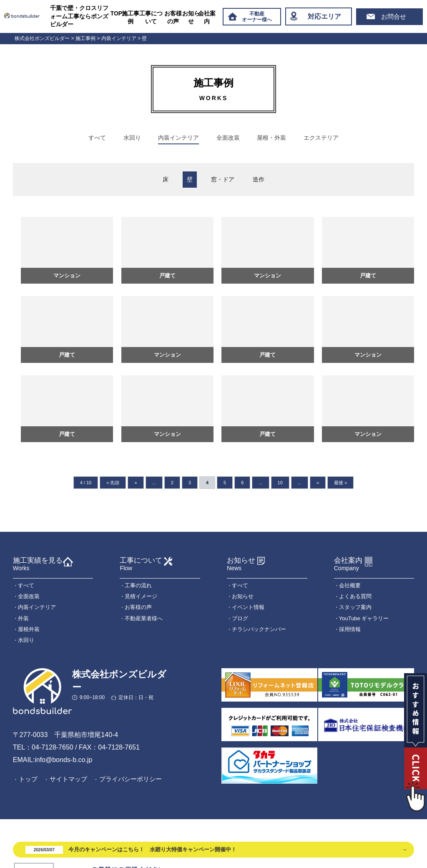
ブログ (240, 618)
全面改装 (228, 138)
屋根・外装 (271, 138)
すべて (97, 138)
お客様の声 (173, 18)
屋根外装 (29, 629)
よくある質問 (355, 597)
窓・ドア (223, 179)
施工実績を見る (38, 564)
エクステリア (321, 138)
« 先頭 (113, 483)
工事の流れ (138, 585)
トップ (28, 779)
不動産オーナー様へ (257, 17)
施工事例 (131, 18)
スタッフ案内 (355, 608)
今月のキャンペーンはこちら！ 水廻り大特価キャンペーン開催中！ (131, 850)
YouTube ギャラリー (364, 618)
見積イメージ (141, 597)
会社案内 (207, 18)
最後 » (340, 483)
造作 (259, 179)
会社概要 (350, 585)
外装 (23, 618)
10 (280, 483)
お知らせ (191, 18)
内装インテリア (178, 138)
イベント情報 (248, 608)
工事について (151, 18)
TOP (117, 13)
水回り (132, 138)
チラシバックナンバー (259, 629)
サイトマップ (68, 779)
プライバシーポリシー (131, 779)
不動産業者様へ (144, 618)
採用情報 (350, 629)
